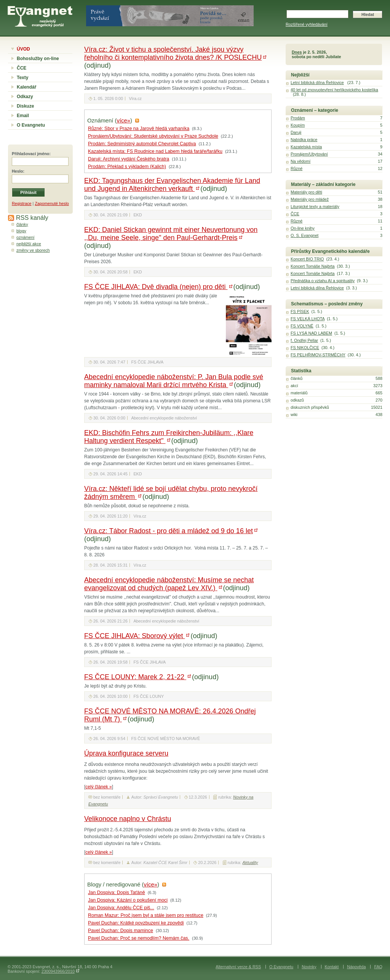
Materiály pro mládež (310, 199)
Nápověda (356, 967)
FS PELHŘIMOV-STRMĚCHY (318, 355)
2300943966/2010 (58, 971)
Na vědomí (300, 161)
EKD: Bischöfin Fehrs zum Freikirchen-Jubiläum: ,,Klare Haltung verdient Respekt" (169, 437)
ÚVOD (23, 49)
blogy (21, 231)
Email (23, 116)
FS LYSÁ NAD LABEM (311, 333)
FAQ (378, 967)
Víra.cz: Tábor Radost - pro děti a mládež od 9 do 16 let (169, 531)
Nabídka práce (304, 140)
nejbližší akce (29, 244)
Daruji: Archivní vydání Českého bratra (129, 159)
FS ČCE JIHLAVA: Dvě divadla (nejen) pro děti (156, 287)
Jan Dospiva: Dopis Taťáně (117, 893)
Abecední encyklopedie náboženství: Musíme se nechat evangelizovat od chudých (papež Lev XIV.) (169, 584)
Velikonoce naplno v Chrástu (128, 819)
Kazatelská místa (306, 147)
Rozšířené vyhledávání (307, 24)
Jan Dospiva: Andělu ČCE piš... (121, 908)
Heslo (17, 171)
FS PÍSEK (300, 311)
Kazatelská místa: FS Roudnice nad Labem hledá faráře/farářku (155, 151)
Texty (22, 78)
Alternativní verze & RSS (238, 967)
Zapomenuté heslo (52, 203)
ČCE (22, 68)
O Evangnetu (31, 125)
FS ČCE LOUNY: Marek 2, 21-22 (135, 677)
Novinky (309, 967)
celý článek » (98, 787)
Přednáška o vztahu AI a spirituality (323, 281)
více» (124, 121)
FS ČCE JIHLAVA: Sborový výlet (134, 636)
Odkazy (25, 97)
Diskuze (25, 106)
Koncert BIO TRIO (307, 259)
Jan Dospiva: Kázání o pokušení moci (128, 900)
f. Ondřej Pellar (304, 340)
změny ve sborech (33, 250)
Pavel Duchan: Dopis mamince (121, 931)
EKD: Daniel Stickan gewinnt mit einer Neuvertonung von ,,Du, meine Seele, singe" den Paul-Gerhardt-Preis (171, 234)
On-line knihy (303, 228)
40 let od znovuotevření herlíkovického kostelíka (334, 90)
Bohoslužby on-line (38, 59)
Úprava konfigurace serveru (126, 753)
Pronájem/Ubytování (309, 154)
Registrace (22, 203)
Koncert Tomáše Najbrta (313, 266)
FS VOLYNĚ (302, 326)
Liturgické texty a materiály (315, 206)
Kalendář (26, 87)
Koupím (298, 125)
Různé (296, 168)
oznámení (25, 237)
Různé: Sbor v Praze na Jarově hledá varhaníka (139, 129)
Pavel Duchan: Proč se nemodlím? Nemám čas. (139, 938)
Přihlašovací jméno (30, 154)
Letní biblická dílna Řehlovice (317, 83)
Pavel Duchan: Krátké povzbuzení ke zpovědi (136, 923)
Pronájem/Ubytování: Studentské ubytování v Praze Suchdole (153, 136)
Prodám (298, 118)
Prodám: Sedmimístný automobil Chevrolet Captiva (142, 144)
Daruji (296, 132)
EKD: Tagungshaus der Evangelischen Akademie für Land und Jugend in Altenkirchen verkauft (172, 185)
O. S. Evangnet (304, 235)
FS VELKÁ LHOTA (308, 319)
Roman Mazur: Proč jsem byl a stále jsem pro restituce (146, 915)
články (22, 224)
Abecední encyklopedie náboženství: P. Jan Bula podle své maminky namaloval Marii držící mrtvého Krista (174, 381)
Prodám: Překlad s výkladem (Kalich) (127, 167)
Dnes (297, 52)
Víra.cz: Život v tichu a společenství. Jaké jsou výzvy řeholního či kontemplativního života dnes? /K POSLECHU (173, 53)
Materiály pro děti (306, 192)
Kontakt (332, 967)
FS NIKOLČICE (305, 348)
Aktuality (250, 862)
